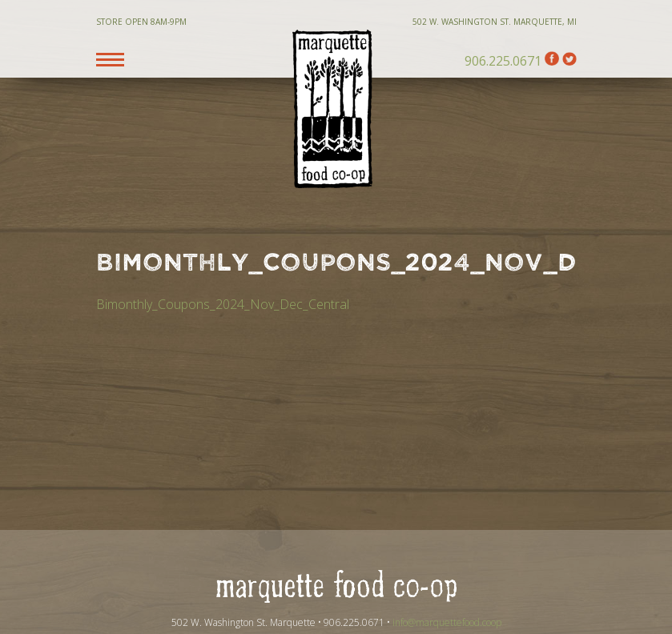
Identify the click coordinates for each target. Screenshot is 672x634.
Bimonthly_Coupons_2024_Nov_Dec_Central (223, 304)
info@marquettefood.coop (447, 622)
